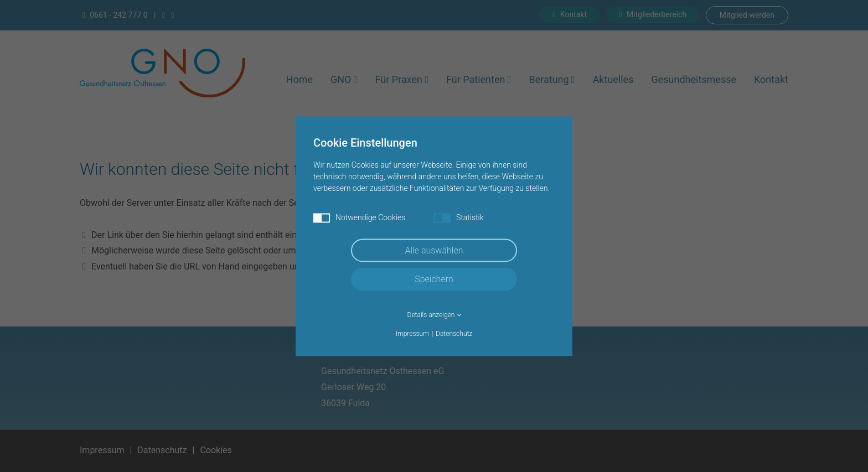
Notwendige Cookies (359, 217)
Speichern (434, 279)
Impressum (412, 333)
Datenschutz (454, 333)
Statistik (459, 217)
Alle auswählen (434, 250)
